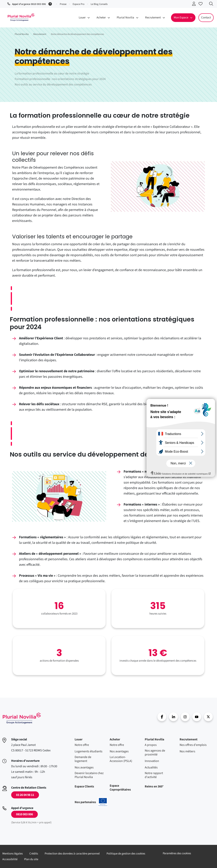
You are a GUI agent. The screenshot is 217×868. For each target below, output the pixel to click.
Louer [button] (82, 18)
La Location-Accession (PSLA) (121, 759)
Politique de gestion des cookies (126, 854)
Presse (63, 4)
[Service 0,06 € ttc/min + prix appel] (51, 4)
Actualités (151, 767)
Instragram (185, 717)
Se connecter (195, 5)
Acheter (115, 739)
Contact (206, 18)
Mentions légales (13, 854)
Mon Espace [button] (181, 18)
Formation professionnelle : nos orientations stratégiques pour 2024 (60, 79)
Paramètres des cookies (177, 853)
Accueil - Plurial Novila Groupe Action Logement (21, 17)
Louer (79, 739)
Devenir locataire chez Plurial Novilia (89, 775)
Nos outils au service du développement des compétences (53, 84)
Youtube (197, 717)
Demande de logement (83, 759)
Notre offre (82, 745)
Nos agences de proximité (155, 753)
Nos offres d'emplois (193, 745)
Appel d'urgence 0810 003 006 (29, 4)
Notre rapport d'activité (154, 775)
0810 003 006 (24, 814)
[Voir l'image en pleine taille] (158, 187)
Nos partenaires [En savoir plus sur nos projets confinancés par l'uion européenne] (91, 802)
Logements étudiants (89, 751)
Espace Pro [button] (79, 4)
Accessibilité (10, 859)
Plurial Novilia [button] (125, 18)
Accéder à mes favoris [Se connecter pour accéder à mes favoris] (202, 5)
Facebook (162, 717)
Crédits (34, 854)
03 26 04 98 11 (25, 795)
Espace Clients (84, 786)
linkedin (173, 717)
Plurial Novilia (154, 739)
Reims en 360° (154, 786)
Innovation (152, 761)
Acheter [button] (101, 18)
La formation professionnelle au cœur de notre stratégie (52, 74)
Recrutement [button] (153, 18)
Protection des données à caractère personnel (72, 854)
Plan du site (31, 859)
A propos (151, 745)
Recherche (212, 5)
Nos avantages (84, 767)
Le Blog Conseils (99, 4)
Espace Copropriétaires (120, 788)
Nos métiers (187, 751)
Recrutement (189, 739)
